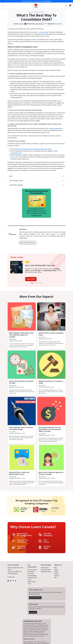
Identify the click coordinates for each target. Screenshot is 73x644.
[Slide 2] (35, 283)
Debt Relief (31, 572)
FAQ (55, 578)
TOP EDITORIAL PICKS (16, 181)
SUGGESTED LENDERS (16, 185)
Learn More (33, 612)
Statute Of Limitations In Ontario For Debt (19, 382)
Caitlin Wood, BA (40, 24)
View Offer (31, 279)
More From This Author (28, 243)
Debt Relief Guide (40, 12)
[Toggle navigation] (3, 6)
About (56, 570)
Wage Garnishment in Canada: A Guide (51, 382)
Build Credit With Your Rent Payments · (36, 1)
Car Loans (31, 574)
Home (30, 12)
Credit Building (32, 576)
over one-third (43, 32)
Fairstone (21, 24)
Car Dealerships (46, 570)
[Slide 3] (38, 283)
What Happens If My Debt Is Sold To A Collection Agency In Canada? (21, 335)
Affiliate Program (46, 572)
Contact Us (11, 577)
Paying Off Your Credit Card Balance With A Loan (20, 473)
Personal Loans (32, 570)
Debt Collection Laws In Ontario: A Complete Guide (22, 428)
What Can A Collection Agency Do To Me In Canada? (50, 473)
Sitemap (57, 576)
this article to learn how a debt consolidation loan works (34, 149)
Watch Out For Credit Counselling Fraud (47, 334)
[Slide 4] (41, 283)
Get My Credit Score (35, 598)
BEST (11, 176)
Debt (34, 12)
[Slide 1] (32, 283)
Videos (56, 574)
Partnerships (45, 568)
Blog (56, 568)
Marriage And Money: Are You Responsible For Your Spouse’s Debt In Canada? (50, 429)
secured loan (54, 128)
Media (56, 572)
